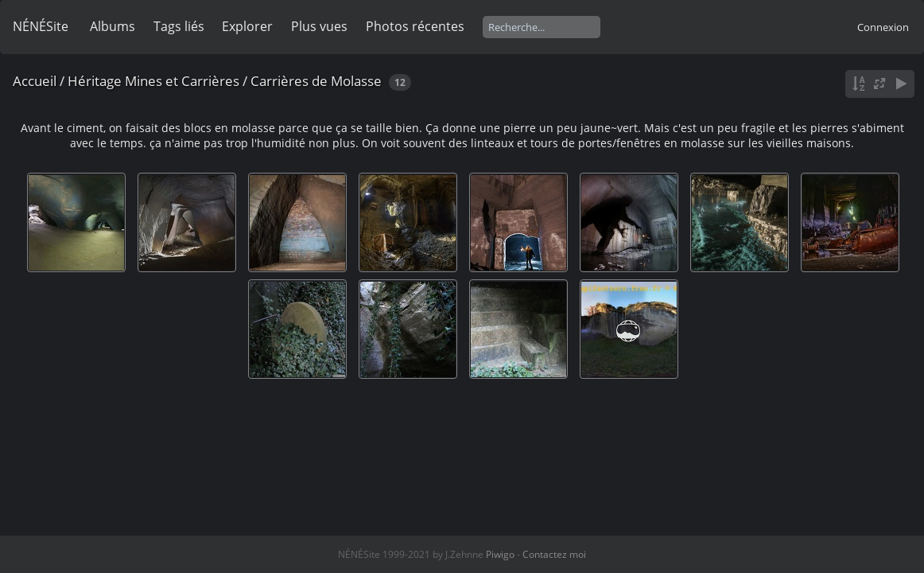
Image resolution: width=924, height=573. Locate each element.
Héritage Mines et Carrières (153, 81)
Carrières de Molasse (316, 81)
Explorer (247, 26)
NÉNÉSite (41, 26)
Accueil (35, 81)
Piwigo (500, 554)
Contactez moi (554, 554)
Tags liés (179, 26)
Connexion (883, 27)
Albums (113, 26)
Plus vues (319, 26)
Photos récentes (415, 26)
